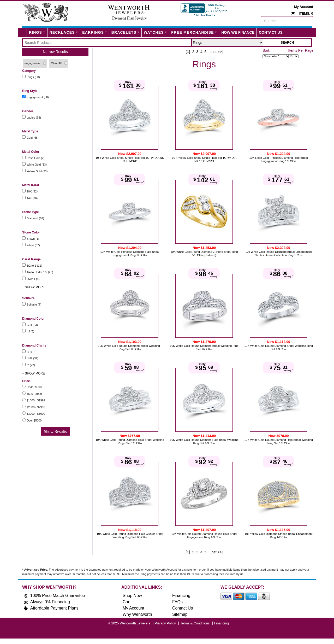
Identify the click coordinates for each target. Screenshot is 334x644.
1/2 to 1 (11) (34, 266)
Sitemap (180, 614)
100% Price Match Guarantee (58, 596)
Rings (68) (33, 77)
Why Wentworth (137, 614)
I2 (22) (31, 365)
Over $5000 (34, 420)
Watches (154, 32)
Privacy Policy (165, 623)
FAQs (177, 602)
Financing (181, 596)
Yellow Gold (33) (37, 171)
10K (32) (32, 191)
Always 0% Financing (50, 602)
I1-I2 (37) (32, 358)
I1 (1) (30, 352)
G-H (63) (32, 325)
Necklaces (62, 32)
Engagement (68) (38, 97)
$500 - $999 (34, 394)
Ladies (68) (34, 118)
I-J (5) (30, 331)
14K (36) (32, 198)
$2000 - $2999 (36, 407)
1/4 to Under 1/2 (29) (40, 272)
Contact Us (271, 32)
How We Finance (238, 32)
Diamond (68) (35, 218)
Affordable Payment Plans (54, 608)
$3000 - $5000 (36, 414)
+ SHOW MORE (34, 287)
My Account (304, 7)
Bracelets (124, 32)
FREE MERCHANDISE (192, 32)
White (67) (33, 245)
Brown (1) (33, 239)
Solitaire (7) (34, 305)
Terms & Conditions (195, 623)
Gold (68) (33, 138)
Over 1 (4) (33, 279)
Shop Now (132, 596)
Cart (127, 602)
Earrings (93, 32)
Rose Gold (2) (35, 158)
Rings (35, 32)
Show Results (55, 432)
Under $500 (34, 387)
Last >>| (216, 52)
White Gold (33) (37, 165)
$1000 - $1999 (36, 400)
